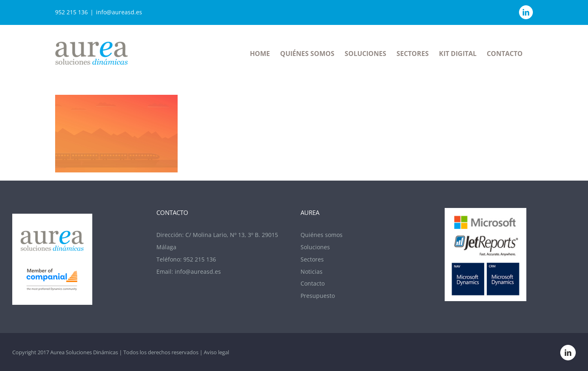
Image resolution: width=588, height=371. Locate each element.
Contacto (313, 283)
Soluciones (315, 247)
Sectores (312, 259)
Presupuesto (318, 296)
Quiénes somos (322, 235)
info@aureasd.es (119, 12)
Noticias (312, 272)
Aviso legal (216, 352)
